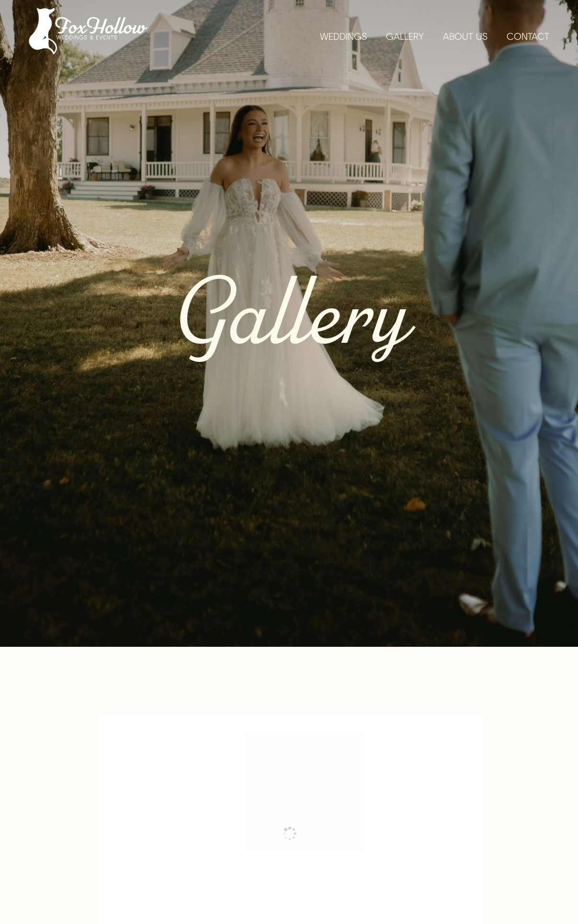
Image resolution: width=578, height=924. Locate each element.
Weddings (343, 37)
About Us (465, 37)
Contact (528, 37)
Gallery (405, 37)
